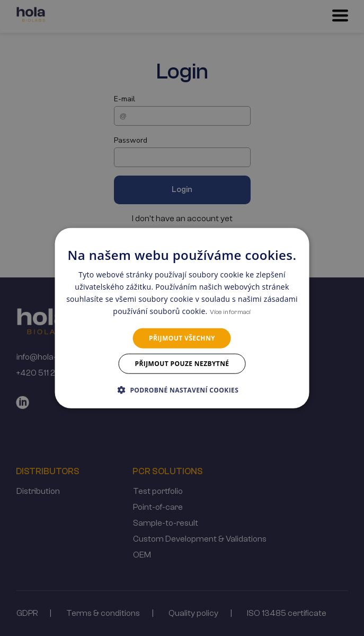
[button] (182, 390)
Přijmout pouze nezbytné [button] (182, 364)
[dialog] (182, 318)
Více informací (230, 312)
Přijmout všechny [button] (182, 338)
